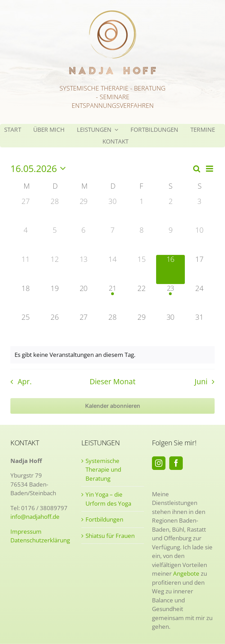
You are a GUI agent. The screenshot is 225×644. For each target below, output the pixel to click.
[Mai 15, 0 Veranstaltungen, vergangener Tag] (142, 269)
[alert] (112, 355)
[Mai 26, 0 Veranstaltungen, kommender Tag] (55, 327)
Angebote (186, 573)
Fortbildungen (104, 519)
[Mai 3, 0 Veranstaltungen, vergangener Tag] (199, 212)
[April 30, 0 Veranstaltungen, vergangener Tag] (112, 212)
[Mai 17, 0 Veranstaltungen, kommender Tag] (199, 269)
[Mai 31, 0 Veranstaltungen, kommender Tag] (199, 327)
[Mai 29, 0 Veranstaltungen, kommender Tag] (142, 327)
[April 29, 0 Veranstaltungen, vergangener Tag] (83, 212)
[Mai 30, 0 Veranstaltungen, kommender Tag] (171, 327)
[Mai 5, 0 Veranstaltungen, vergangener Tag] (55, 240)
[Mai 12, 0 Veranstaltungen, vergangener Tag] (55, 269)
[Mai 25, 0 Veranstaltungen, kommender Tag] (26, 327)
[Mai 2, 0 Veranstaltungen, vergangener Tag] (171, 212)
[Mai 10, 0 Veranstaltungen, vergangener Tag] (199, 240)
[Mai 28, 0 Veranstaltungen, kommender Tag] (112, 327)
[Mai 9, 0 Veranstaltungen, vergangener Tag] (171, 240)
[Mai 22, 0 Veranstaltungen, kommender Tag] (142, 299)
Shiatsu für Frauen (110, 536)
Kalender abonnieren (113, 406)
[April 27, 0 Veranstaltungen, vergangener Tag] (26, 212)
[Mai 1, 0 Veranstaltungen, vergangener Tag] (142, 212)
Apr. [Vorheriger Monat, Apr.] (25, 381)
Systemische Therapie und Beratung (103, 470)
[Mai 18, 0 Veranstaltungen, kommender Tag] (26, 299)
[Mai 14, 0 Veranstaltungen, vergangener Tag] (112, 269)
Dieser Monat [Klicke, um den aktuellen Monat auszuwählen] (112, 381)
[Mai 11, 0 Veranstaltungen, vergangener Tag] (26, 269)
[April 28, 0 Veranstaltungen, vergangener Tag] (55, 212)
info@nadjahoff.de (35, 517)
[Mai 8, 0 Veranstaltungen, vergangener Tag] (142, 240)
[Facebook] (176, 463)
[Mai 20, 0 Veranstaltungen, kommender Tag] (83, 299)
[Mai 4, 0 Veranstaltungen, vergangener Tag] (26, 240)
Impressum (26, 531)
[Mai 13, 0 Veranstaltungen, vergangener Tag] (83, 269)
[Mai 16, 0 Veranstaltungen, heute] (171, 269)
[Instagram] (159, 463)
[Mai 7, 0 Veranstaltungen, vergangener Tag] (112, 240)
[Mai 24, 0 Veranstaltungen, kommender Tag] (199, 299)
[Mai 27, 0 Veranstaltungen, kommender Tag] (83, 327)
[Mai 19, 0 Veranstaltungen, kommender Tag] (55, 299)
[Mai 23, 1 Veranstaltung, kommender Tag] (171, 299)
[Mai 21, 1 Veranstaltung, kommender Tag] (112, 299)
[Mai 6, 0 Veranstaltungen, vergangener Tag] (83, 240)
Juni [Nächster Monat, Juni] (201, 381)
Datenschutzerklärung (40, 540)
